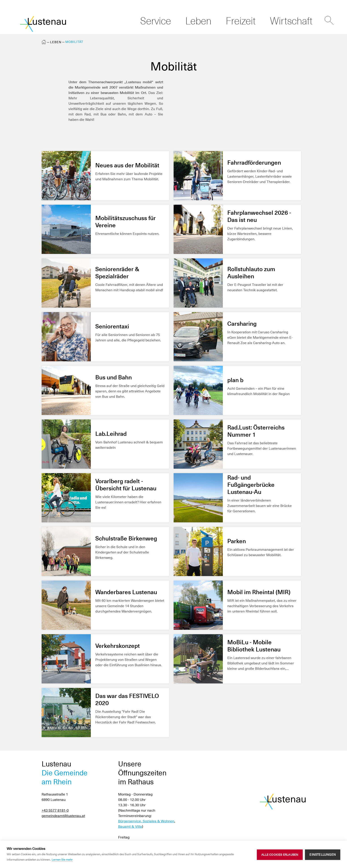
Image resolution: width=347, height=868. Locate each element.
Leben (56, 42)
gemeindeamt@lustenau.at (63, 816)
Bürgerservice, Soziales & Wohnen (146, 821)
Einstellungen (323, 854)
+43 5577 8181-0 (55, 810)
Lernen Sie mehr (62, 860)
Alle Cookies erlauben (280, 854)
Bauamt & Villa (130, 827)
